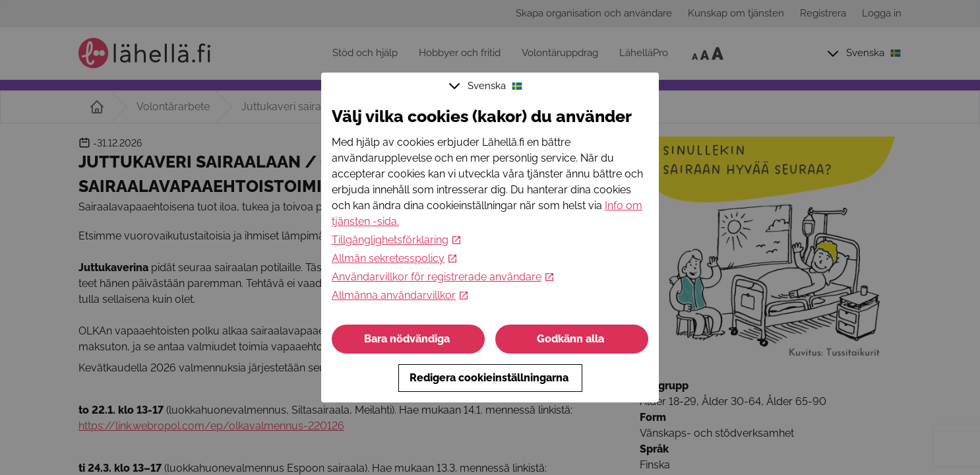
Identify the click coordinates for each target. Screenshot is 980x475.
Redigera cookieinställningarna (490, 378)
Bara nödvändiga (408, 339)
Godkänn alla (572, 339)
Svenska (487, 86)
